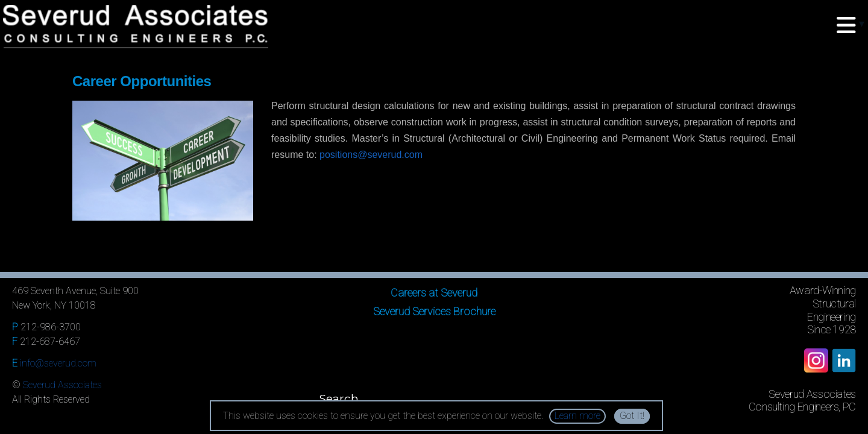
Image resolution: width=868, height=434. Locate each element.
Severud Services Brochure (434, 311)
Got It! (632, 416)
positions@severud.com (371, 155)
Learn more (577, 416)
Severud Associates (62, 385)
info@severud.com (58, 363)
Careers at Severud (434, 293)
